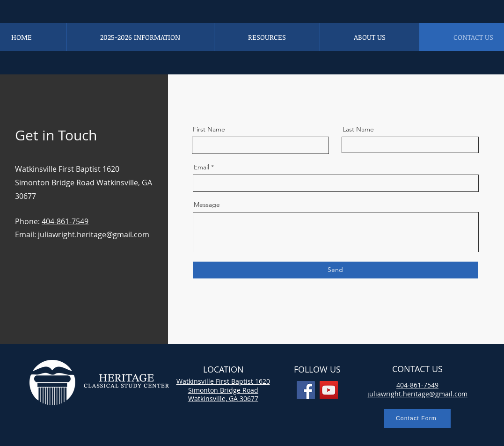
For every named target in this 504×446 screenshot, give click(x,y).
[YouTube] (329, 390)
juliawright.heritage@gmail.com (94, 234)
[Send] (336, 270)
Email (201, 167)
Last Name (358, 129)
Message (207, 205)
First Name (209, 129)
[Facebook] (306, 390)
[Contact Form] (417, 418)
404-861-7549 (65, 221)
